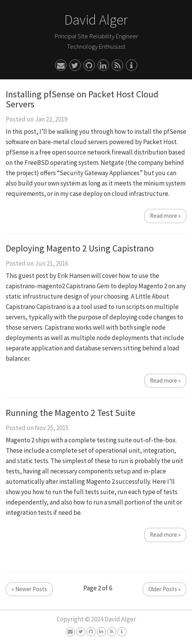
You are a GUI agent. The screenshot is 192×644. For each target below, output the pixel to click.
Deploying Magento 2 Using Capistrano (80, 248)
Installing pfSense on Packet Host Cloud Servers (82, 99)
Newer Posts (29, 589)
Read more (165, 216)
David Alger (96, 19)
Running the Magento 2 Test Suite (71, 413)
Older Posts (164, 589)
